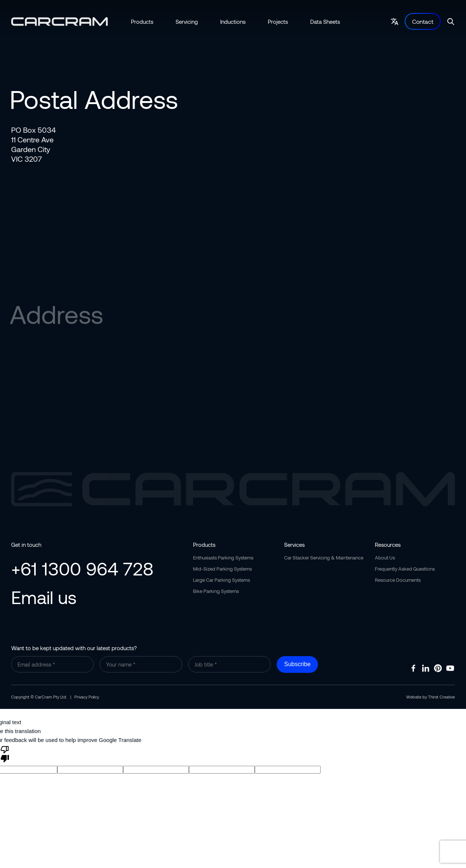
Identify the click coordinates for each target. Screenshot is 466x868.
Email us (44, 597)
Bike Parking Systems (216, 591)
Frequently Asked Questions (405, 569)
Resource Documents (398, 580)
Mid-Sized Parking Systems (222, 569)
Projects (278, 22)
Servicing (187, 22)
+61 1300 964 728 (82, 568)
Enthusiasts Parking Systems (223, 558)
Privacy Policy (87, 697)
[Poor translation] (5, 754)
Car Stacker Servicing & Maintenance (324, 558)
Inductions (233, 22)
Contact (423, 21)
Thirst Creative (441, 697)
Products (142, 22)
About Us (385, 558)
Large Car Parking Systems (221, 580)
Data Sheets (325, 22)
